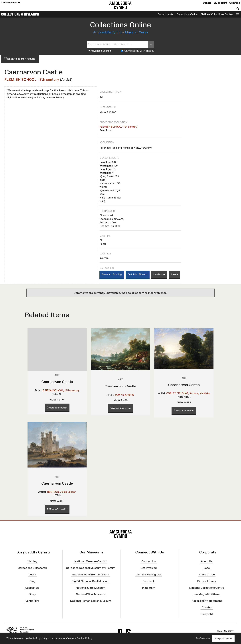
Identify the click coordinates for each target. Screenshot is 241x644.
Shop (32, 594)
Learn (32, 575)
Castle (174, 274)
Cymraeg (235, 3)
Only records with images (139, 51)
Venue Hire (32, 601)
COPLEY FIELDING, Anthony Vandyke (188, 393)
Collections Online (187, 14)
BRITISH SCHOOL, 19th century (61, 390)
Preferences (203, 638)
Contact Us (149, 561)
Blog (32, 581)
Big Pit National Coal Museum (90, 581)
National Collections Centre (217, 14)
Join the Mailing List (149, 575)
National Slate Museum (90, 588)
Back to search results (20, 59)
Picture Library (207, 581)
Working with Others (207, 594)
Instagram (149, 588)
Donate (207, 3)
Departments (165, 14)
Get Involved (149, 568)
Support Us (32, 588)
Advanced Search (99, 51)
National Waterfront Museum (90, 575)
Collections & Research (20, 14)
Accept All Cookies (223, 638)
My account (220, 3)
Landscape (159, 274)
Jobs (207, 568)
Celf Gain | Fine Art (138, 274)
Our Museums (11, 3)
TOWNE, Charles (124, 395)
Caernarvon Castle (57, 382)
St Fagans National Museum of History (90, 568)
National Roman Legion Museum (91, 601)
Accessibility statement (207, 601)
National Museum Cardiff (90, 561)
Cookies (207, 607)
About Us (207, 561)
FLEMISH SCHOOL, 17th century (32, 79)
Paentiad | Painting (112, 274)
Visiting (32, 561)
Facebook (149, 581)
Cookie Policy (84, 638)
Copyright (207, 614)
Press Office (207, 575)
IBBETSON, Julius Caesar (61, 492)
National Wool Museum (90, 594)
